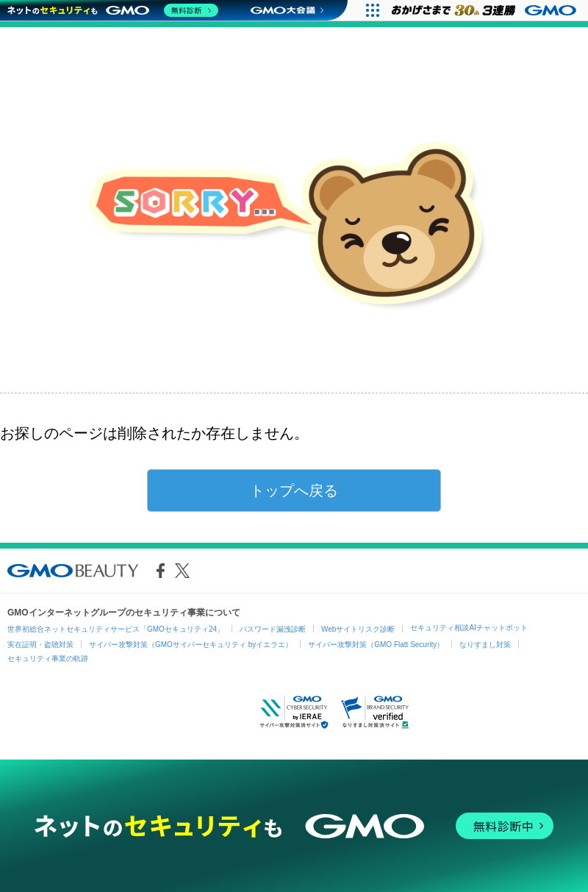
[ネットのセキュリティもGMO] (113, 10)
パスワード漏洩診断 (273, 629)
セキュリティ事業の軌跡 (48, 659)
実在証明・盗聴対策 (40, 645)
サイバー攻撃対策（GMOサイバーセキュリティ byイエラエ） (191, 645)
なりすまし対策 (485, 645)
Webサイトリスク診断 (358, 629)
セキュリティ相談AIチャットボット (469, 628)
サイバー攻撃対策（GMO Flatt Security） (376, 645)
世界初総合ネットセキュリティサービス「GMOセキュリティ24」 (116, 629)
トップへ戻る (294, 490)
